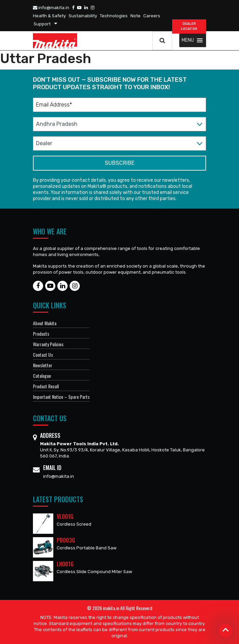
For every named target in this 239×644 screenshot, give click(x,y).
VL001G (65, 516)
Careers (152, 16)
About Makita (45, 323)
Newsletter (43, 365)
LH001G (65, 564)
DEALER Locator (189, 26)
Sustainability (83, 16)
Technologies (114, 16)
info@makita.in (51, 8)
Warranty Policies (48, 344)
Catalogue (42, 376)
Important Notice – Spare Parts (61, 397)
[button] (188, 40)
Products (41, 334)
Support (42, 24)
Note (135, 16)
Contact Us (43, 355)
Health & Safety (49, 16)
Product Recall (46, 386)
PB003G (66, 540)
